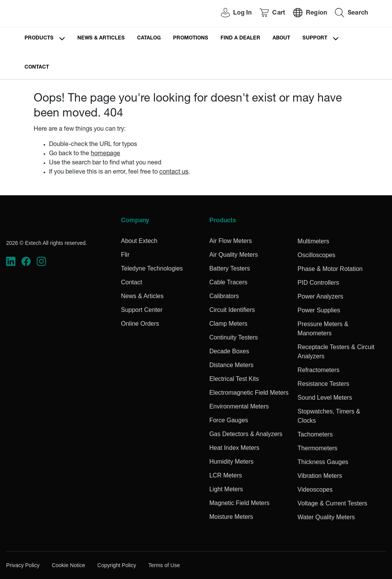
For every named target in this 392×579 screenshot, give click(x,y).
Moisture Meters (231, 517)
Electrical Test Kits (234, 379)
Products (39, 39)
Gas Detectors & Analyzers (246, 434)
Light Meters (226, 489)
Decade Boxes (229, 351)
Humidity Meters (232, 462)
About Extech (139, 241)
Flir (125, 255)
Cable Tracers (229, 282)
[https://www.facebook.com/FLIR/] (26, 262)
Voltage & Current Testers (332, 503)
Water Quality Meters (326, 517)
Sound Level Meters (325, 398)
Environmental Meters (239, 406)
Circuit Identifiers (232, 310)
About (281, 39)
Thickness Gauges (323, 462)
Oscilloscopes (316, 255)
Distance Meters (232, 365)
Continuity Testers (234, 337)
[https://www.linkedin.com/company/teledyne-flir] (11, 262)
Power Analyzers (320, 296)
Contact (37, 68)
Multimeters (313, 241)
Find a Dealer (240, 39)
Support (315, 39)
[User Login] (232, 14)
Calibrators (224, 296)
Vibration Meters (320, 476)
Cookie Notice (68, 565)
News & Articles (101, 39)
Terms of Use (164, 565)
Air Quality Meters (234, 255)
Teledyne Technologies (152, 268)
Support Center (142, 310)
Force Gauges (229, 420)
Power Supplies (319, 310)
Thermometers (317, 448)
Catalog (149, 39)
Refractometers (318, 370)
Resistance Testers (323, 384)
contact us (174, 172)
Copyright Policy (117, 565)
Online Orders (140, 324)
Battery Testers (230, 268)
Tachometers (315, 434)
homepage (105, 154)
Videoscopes (315, 490)
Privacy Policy (23, 565)
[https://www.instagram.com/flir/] (41, 262)
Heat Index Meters (234, 448)
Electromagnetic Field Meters (249, 393)
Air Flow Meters (231, 241)
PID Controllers (318, 283)
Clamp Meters (229, 324)
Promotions (191, 39)
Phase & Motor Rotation (330, 269)
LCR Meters (226, 475)
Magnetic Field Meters (239, 503)
